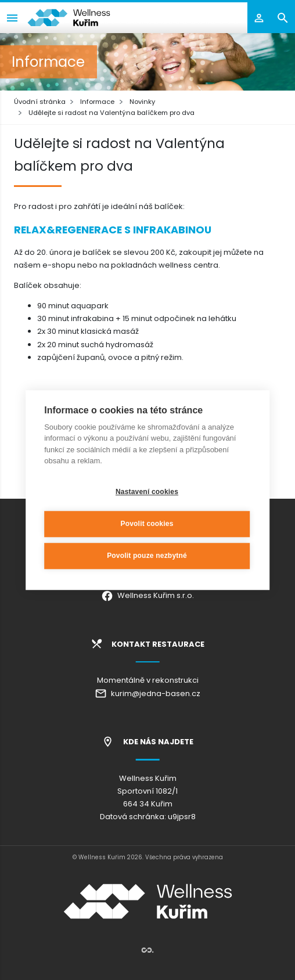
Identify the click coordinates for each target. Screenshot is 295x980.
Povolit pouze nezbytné (147, 556)
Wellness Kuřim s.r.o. (147, 595)
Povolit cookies (147, 524)
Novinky (142, 102)
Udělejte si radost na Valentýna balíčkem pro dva (111, 113)
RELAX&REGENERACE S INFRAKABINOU (113, 230)
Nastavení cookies (147, 492)
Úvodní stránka (40, 102)
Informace (97, 102)
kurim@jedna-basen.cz (147, 693)
